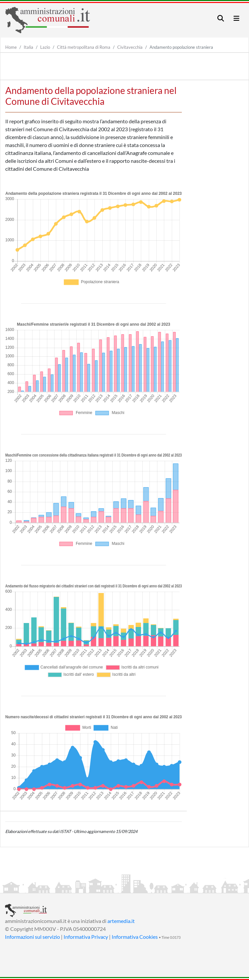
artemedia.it (121, 921)
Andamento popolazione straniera (181, 47)
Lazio (45, 47)
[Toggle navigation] (221, 18)
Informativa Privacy (86, 937)
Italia (28, 47)
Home (11, 47)
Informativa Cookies (135, 937)
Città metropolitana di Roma (84, 47)
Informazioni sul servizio (32, 937)
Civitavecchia (130, 47)
